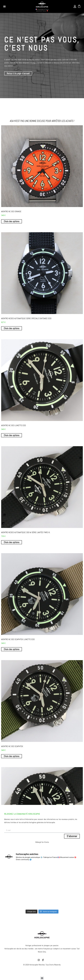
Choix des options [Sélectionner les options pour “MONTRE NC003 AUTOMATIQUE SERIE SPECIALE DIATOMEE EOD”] (12, 328)
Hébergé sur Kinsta (42, 842)
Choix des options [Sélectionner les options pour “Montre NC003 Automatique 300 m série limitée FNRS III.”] (12, 542)
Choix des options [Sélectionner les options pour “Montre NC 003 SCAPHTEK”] (12, 756)
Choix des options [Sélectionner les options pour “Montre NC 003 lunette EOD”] (12, 435)
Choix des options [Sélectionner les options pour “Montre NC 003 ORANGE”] (12, 221)
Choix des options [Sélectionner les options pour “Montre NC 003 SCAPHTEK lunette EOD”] (12, 649)
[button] (5, 7)
